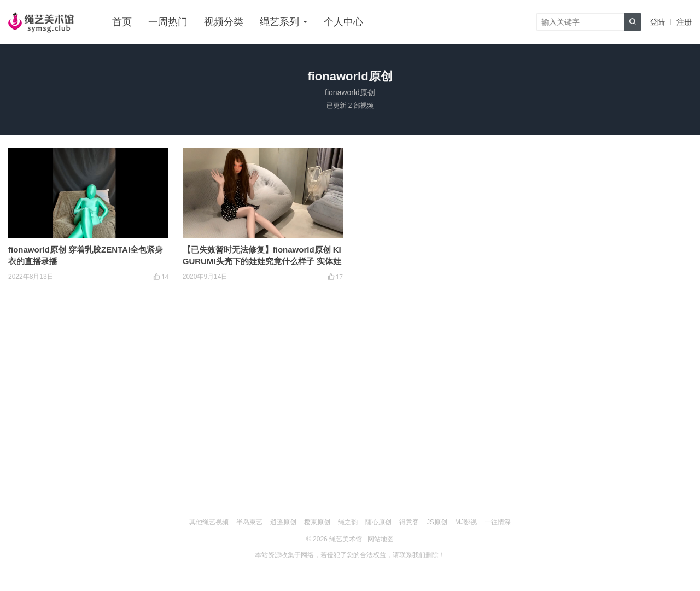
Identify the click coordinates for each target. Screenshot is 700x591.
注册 (684, 22)
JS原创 (437, 522)
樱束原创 (317, 522)
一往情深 (498, 522)
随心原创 (378, 522)
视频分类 (224, 22)
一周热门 (168, 22)
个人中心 (343, 22)
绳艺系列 (279, 22)
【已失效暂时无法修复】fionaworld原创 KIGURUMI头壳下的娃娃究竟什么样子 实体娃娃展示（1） (262, 261)
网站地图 (381, 539)
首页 (122, 22)
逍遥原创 (283, 522)
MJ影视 (466, 522)
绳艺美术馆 (346, 539)
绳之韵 (348, 522)
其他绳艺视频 (209, 522)
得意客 (409, 522)
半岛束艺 (249, 522)
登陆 (657, 22)
